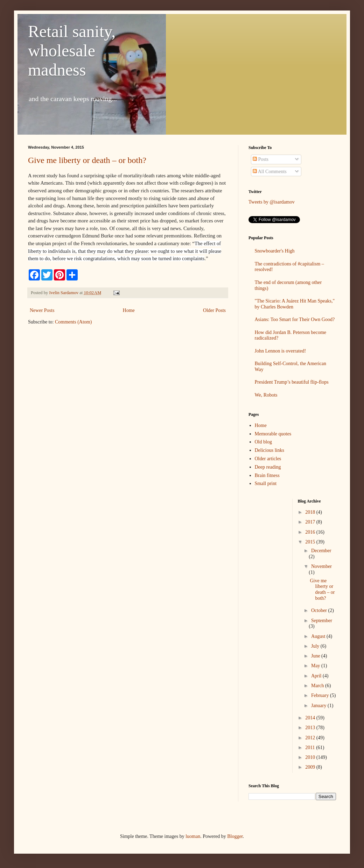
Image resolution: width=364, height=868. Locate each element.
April (317, 676)
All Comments (270, 172)
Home (129, 310)
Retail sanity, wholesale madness (72, 51)
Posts (261, 159)
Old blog (263, 442)
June (316, 656)
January (319, 706)
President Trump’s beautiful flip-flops (292, 382)
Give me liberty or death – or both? (87, 160)
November (321, 566)
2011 (311, 748)
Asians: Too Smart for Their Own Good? (295, 319)
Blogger (235, 836)
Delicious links (269, 450)
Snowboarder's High (275, 251)
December (321, 551)
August (319, 636)
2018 (311, 512)
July (316, 646)
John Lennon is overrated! (281, 351)
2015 (311, 542)
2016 (311, 532)
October (320, 610)
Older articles (268, 459)
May (316, 666)
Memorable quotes (273, 434)
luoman (193, 836)
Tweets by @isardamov (272, 202)
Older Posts (214, 310)
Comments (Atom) (73, 322)
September (322, 621)
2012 (311, 738)
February (321, 695)
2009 (311, 767)
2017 (311, 522)
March (318, 686)
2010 (311, 757)
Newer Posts (42, 310)
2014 (311, 718)
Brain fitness (267, 475)
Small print (266, 483)
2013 (311, 728)
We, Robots (266, 395)
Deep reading (268, 467)
